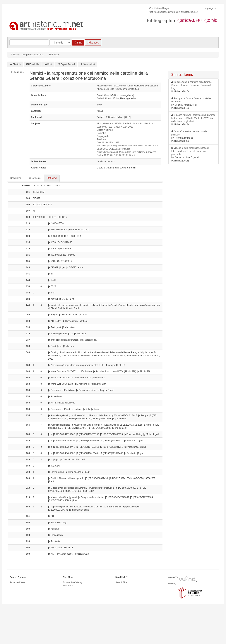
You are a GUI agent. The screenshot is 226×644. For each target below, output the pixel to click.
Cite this (17, 64)
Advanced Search (19, 582)
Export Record (68, 64)
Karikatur (101, 133)
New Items (68, 586)
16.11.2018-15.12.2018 (115, 155)
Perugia (126, 149)
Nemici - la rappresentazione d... (29, 55)
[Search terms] (29, 43)
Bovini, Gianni (104, 95)
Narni (132, 155)
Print (50, 64)
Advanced (93, 43)
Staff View (52, 178)
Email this (34, 64)
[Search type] (60, 43)
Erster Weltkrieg (105, 130)
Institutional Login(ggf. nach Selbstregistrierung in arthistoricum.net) (173, 10)
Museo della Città (106, 89)
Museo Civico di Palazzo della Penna (137, 146)
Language (210, 8)
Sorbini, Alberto (104, 98)
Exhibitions (132, 123)
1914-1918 (128, 127)
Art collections (147, 123)
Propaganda (103, 136)
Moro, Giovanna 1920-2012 (110, 123)
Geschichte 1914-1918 (108, 142)
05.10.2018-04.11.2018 (108, 149)
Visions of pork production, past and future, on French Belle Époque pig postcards (190, 151)
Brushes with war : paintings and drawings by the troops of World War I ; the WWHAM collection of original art (193, 118)
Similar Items (34, 178)
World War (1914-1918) (108, 127)
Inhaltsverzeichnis (106, 161)
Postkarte (102, 139)
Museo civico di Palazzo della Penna (115, 86)
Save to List (89, 64)
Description (16, 178)
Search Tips (121, 582)
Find (78, 43)
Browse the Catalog (72, 582)
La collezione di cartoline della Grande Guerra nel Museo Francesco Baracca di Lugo (191, 85)
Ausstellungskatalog (107, 146)
